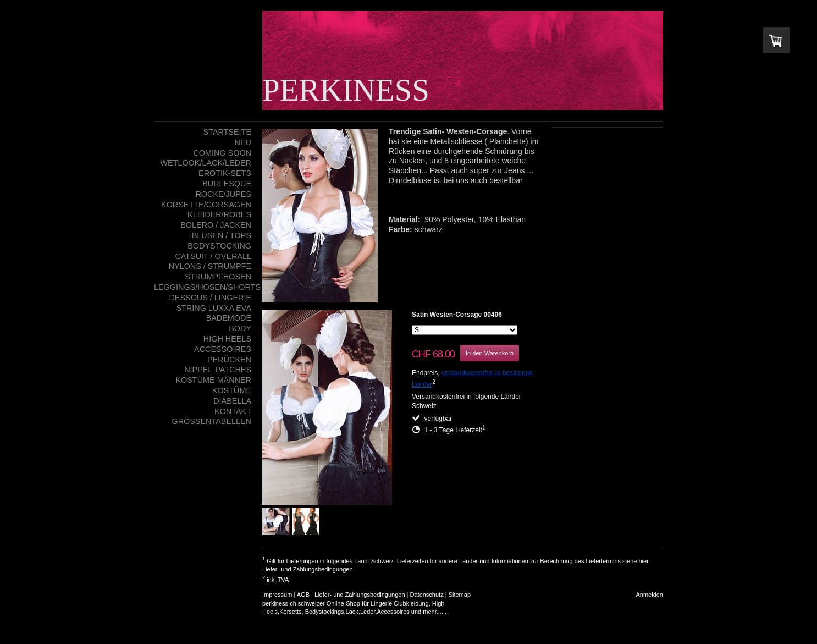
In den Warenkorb (490, 353)
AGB (303, 595)
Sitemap (460, 595)
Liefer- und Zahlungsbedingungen (308, 569)
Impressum (277, 595)
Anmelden (649, 595)
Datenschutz (427, 595)
